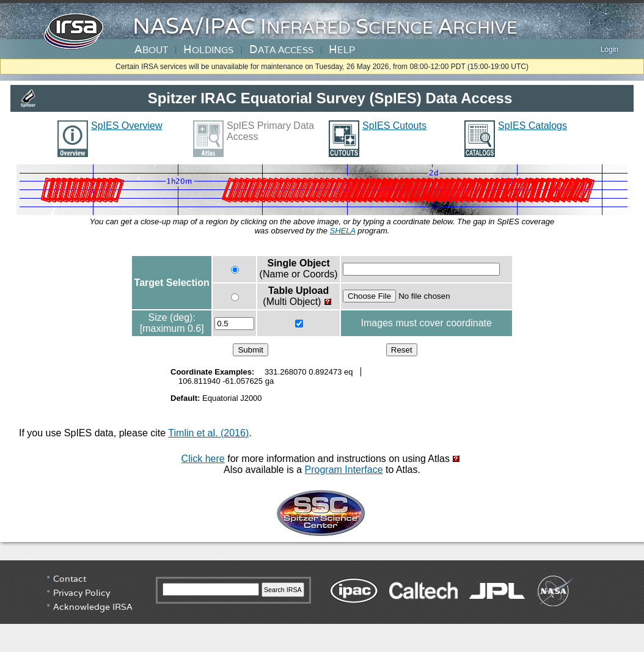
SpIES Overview (126, 126)
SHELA (343, 231)
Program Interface (344, 470)
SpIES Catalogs (532, 126)
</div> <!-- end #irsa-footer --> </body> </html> (322, 606)
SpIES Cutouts (394, 126)
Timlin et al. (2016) (208, 433)
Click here (203, 459)
